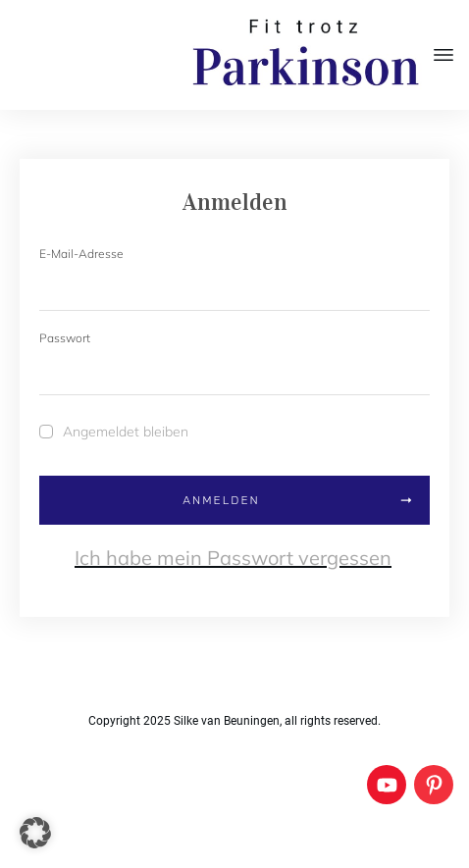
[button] (35, 833)
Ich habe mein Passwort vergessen (233, 558)
